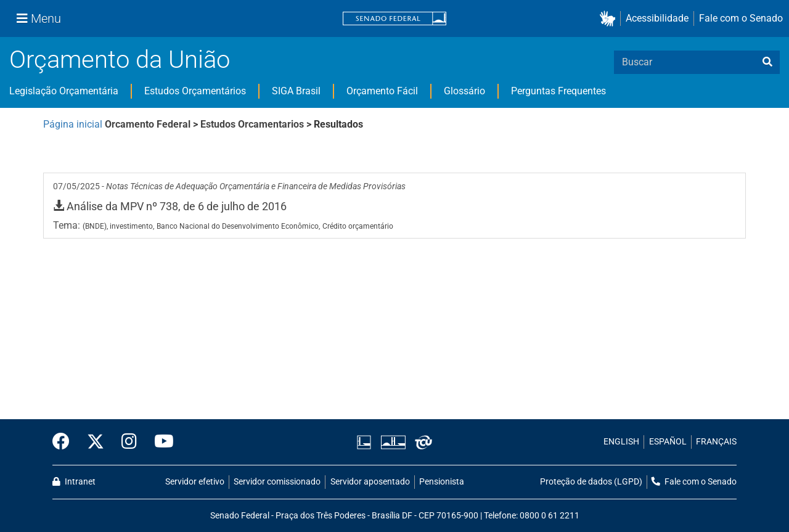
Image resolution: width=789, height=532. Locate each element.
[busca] (767, 62)
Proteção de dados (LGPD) (591, 482)
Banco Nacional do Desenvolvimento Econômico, (238, 226)
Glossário (464, 91)
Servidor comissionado (277, 482)
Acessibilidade (657, 18)
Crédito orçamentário (358, 226)
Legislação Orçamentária (64, 91)
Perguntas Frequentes (558, 91)
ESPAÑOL (668, 442)
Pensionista (442, 482)
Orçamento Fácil (382, 91)
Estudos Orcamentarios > (257, 124)
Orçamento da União (120, 59)
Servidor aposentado (370, 482)
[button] (610, 19)
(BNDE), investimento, (118, 226)
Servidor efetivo (195, 482)
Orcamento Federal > (153, 124)
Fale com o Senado (741, 18)
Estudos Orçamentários (195, 91)
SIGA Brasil (296, 91)
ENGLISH (621, 442)
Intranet (74, 482)
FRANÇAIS (716, 442)
